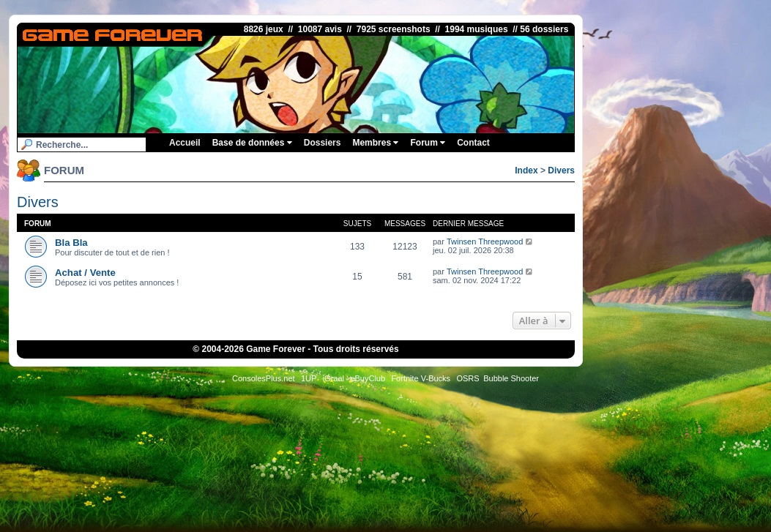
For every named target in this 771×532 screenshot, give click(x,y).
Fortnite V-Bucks (421, 378)
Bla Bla (71, 243)
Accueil (185, 143)
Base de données (252, 143)
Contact (473, 143)
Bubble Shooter (511, 378)
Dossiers (323, 143)
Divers (561, 171)
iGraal (334, 378)
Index (526, 171)
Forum (428, 143)
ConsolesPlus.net (264, 378)
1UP (309, 378)
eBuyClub (368, 378)
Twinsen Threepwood (485, 241)
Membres (375, 143)
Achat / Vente (85, 273)
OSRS (468, 378)
